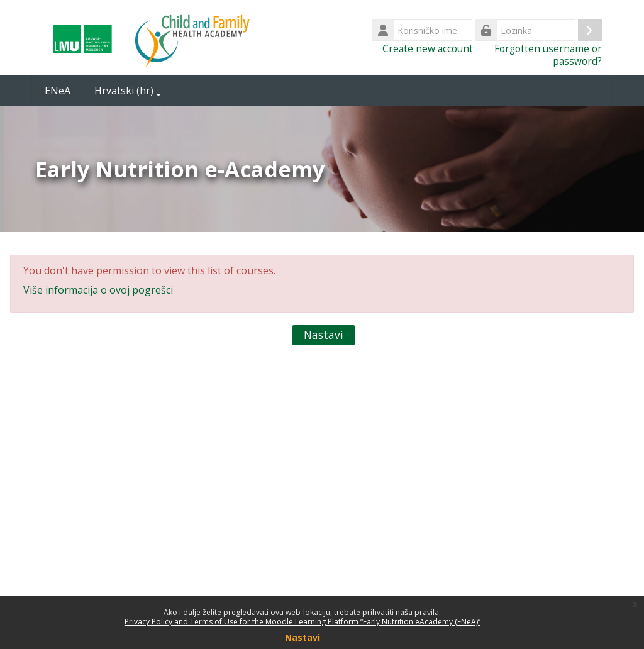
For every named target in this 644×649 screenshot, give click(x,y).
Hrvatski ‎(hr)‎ (128, 91)
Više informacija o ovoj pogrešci (98, 290)
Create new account (428, 48)
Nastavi (324, 335)
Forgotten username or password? (548, 55)
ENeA (58, 91)
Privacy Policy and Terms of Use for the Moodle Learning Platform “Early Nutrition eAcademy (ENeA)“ (303, 622)
